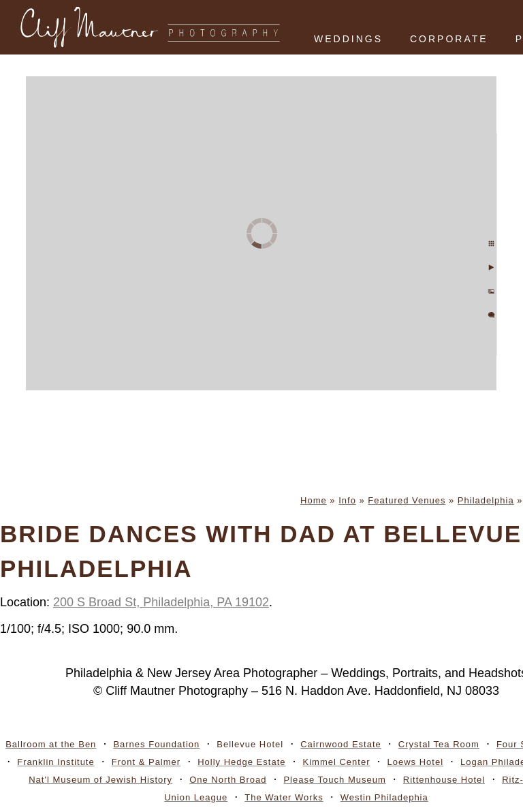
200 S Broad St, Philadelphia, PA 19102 (161, 602)
